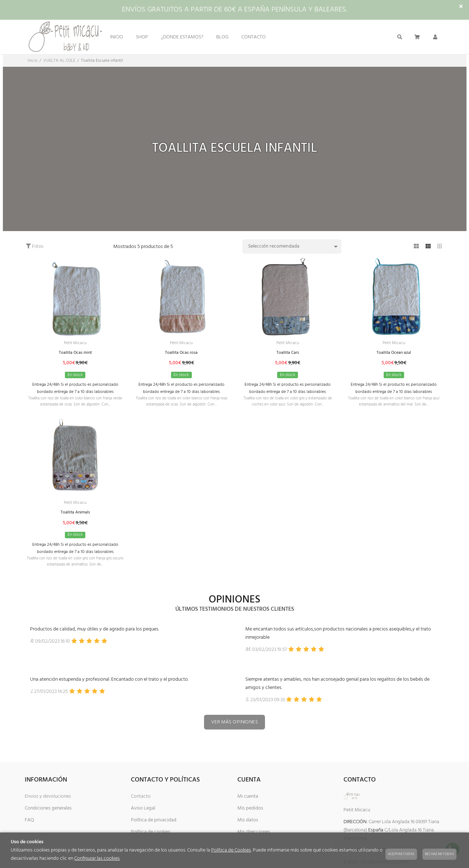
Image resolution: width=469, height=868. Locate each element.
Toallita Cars (288, 354)
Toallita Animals (75, 522)
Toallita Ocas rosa (181, 354)
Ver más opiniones (234, 739)
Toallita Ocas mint (75, 354)
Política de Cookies (231, 850)
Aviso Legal (143, 825)
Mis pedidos (250, 825)
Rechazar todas (439, 854)
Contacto (141, 813)
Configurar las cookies (97, 858)
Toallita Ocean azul (394, 354)
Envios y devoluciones (48, 813)
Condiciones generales (48, 825)
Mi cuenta (248, 813)
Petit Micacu (75, 344)
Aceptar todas (401, 854)
